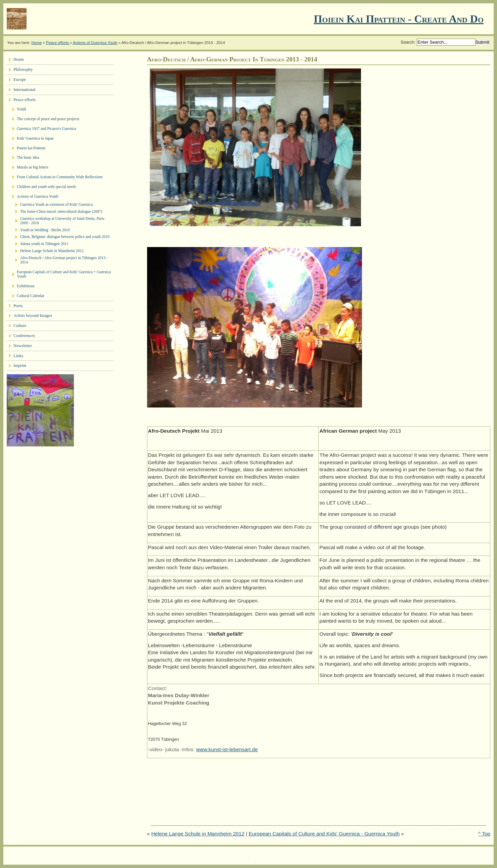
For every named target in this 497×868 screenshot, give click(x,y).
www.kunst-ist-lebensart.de (227, 749)
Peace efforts (58, 43)
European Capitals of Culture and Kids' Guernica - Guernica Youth (324, 834)
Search (408, 42)
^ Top (484, 834)
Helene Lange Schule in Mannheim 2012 (198, 834)
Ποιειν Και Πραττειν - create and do (399, 19)
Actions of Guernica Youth (95, 43)
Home (36, 43)
